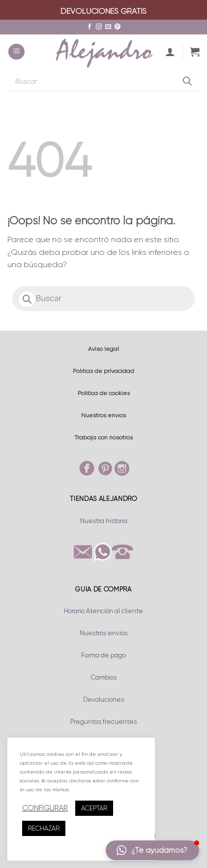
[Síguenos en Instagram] (99, 27)
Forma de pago (103, 655)
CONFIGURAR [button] (45, 808)
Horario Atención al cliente (103, 611)
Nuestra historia (104, 521)
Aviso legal (103, 349)
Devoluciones (103, 699)
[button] (16, 52)
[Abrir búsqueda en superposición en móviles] (103, 81)
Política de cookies (104, 393)
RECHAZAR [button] (44, 828)
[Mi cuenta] (170, 52)
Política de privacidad (103, 371)
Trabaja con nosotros (103, 437)
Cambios (104, 677)
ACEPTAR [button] (94, 808)
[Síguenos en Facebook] (89, 27)
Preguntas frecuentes (103, 722)
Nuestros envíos (103, 415)
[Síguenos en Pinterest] (118, 27)
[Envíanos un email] (108, 27)
